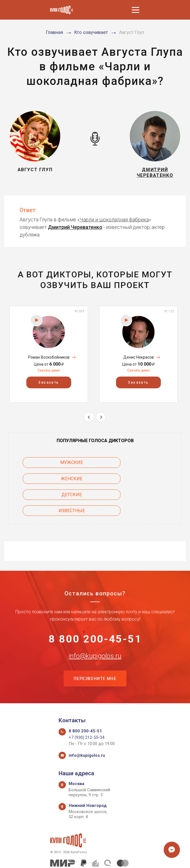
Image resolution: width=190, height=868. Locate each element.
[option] (49, 357)
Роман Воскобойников (49, 359)
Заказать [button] (49, 385)
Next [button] (101, 419)
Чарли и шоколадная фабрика (114, 222)
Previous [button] (89, 419)
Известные (136, 481)
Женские (137, 465)
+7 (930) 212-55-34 (86, 710)
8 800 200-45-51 (95, 610)
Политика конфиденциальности (92, 857)
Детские (54, 481)
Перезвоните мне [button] (95, 651)
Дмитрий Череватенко (75, 229)
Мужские (54, 465)
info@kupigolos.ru (95, 628)
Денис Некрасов (139, 359)
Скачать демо (49, 373)
